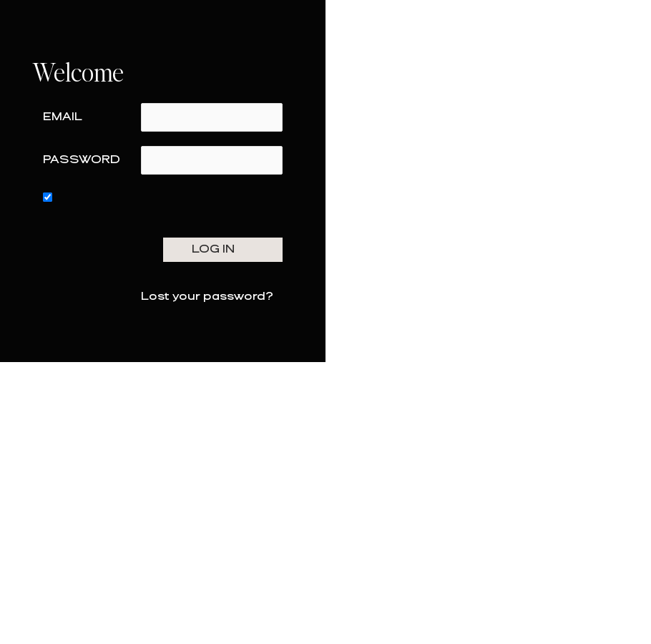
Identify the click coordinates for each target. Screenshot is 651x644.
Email (63, 117)
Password (82, 160)
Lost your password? (207, 297)
